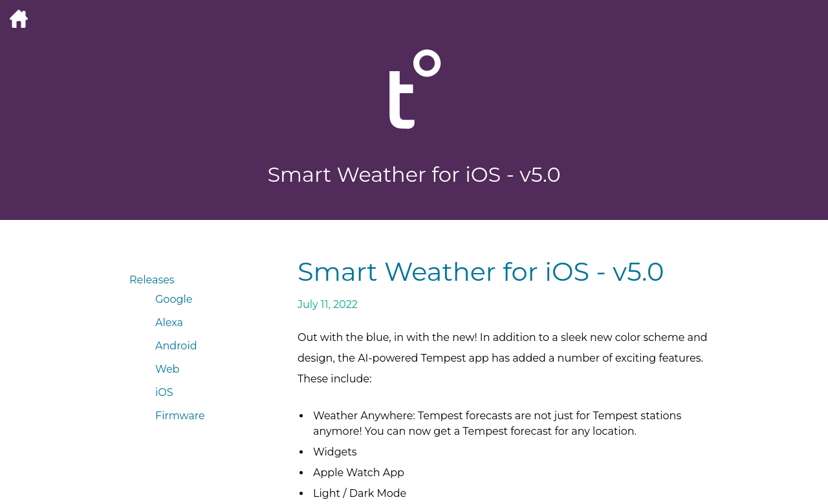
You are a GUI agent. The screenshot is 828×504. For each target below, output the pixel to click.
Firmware (180, 416)
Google (174, 299)
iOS (164, 392)
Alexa (169, 323)
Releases (152, 280)
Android (176, 346)
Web (167, 369)
